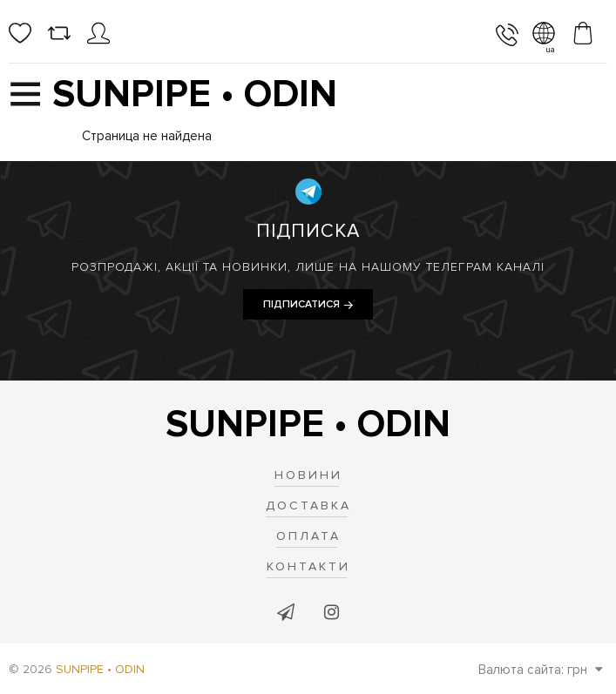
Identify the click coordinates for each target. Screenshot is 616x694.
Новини (308, 475)
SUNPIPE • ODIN (100, 669)
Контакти (308, 566)
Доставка (308, 505)
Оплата (308, 536)
